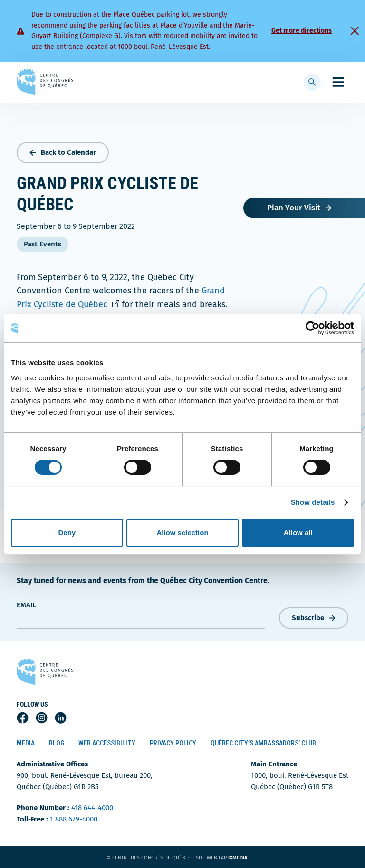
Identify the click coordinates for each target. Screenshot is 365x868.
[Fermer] (355, 31)
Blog (57, 743)
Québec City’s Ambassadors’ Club (263, 743)
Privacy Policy (173, 743)
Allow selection (182, 533)
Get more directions (302, 31)
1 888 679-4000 (74, 819)
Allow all (298, 533)
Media (26, 743)
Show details (313, 502)
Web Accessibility (107, 743)
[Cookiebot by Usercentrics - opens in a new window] (312, 328)
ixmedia (244, 858)
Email (26, 605)
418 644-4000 (92, 808)
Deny (67, 533)
